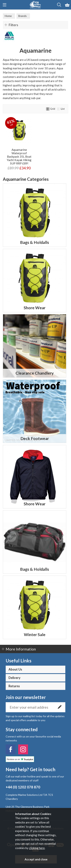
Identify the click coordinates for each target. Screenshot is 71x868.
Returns (14, 686)
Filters (13, 25)
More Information (21, 649)
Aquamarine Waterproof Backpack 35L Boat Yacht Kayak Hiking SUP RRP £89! (19, 157)
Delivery (14, 678)
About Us (15, 669)
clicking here (37, 848)
